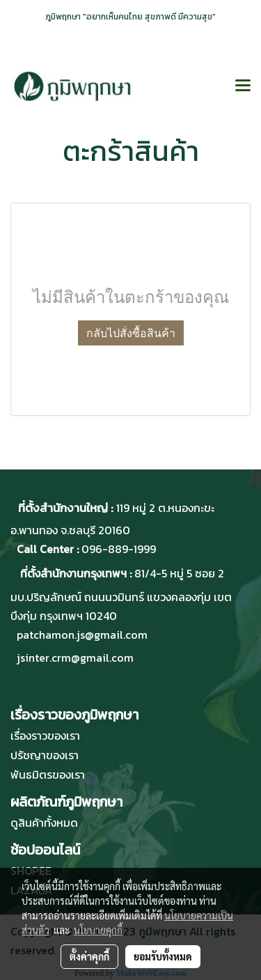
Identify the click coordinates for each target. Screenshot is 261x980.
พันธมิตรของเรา (48, 775)
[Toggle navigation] (243, 86)
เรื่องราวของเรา (45, 736)
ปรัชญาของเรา (45, 755)
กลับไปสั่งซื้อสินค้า (131, 333)
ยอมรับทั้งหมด (163, 956)
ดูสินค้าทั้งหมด (44, 823)
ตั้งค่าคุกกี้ (89, 956)
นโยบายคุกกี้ (98, 930)
